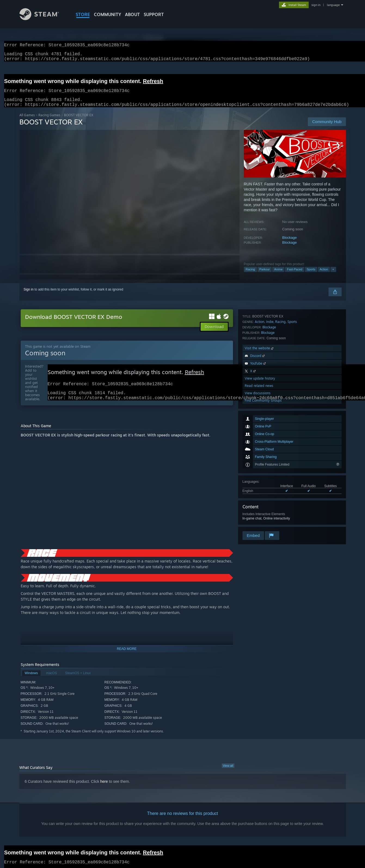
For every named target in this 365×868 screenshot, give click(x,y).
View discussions (258, 516)
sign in (316, 5)
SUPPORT (154, 14)
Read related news (259, 508)
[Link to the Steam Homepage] (43, 19)
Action (324, 276)
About (132, 14)
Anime (278, 276)
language (333, 5)
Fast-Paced (295, 276)
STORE (83, 14)
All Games (27, 122)
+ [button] (333, 276)
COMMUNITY (108, 14)
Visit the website (260, 471)
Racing (250, 276)
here (104, 791)
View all (228, 775)
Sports (311, 276)
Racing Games (49, 122)
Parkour (265, 276)
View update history (260, 501)
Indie (270, 444)
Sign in (29, 296)
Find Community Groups (263, 523)
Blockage (289, 244)
